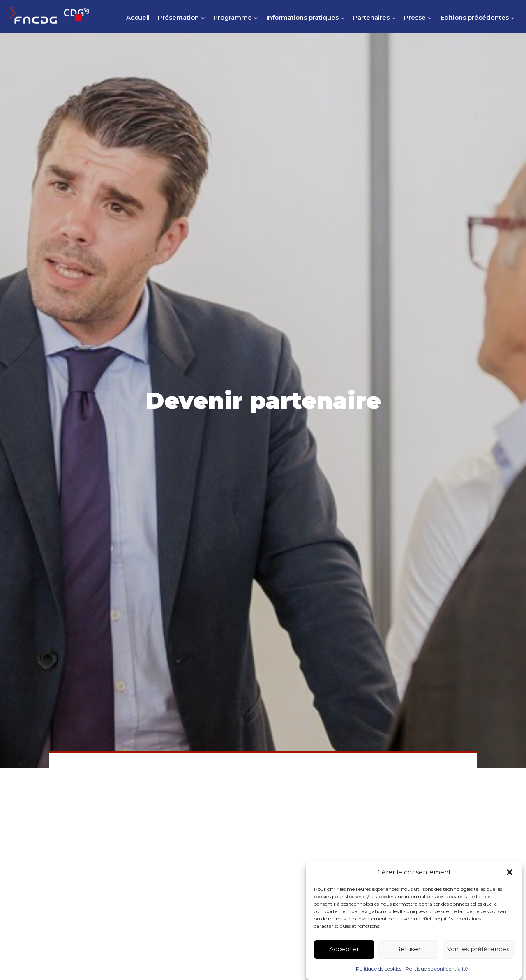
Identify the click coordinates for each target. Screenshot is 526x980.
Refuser (408, 959)
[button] (510, 882)
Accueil (138, 17)
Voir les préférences (478, 959)
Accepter (344, 959)
